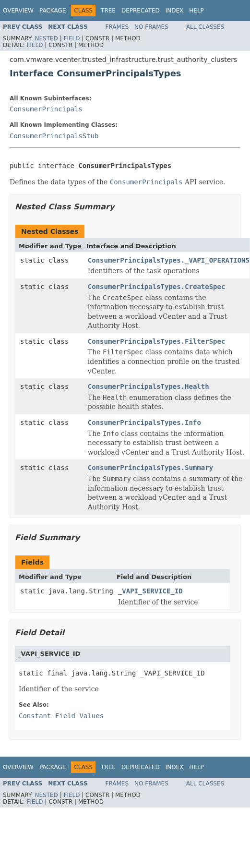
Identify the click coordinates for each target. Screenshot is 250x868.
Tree (108, 11)
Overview (18, 11)
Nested (46, 38)
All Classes (205, 27)
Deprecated (141, 11)
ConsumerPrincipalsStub (54, 136)
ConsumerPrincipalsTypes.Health (149, 386)
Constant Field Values (61, 716)
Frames (117, 27)
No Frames (151, 27)
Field (71, 38)
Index (175, 11)
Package (53, 11)
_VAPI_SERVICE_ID (150, 591)
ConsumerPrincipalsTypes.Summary (150, 468)
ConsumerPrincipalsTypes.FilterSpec (157, 341)
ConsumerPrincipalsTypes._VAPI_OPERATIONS (169, 260)
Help (196, 11)
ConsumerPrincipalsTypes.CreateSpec (157, 287)
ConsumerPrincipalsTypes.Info (144, 422)
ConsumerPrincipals (46, 109)
